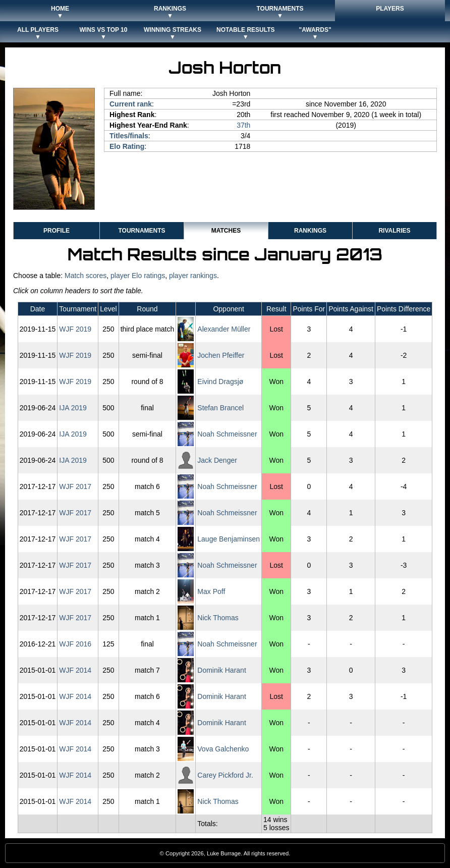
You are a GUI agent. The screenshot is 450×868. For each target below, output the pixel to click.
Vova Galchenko (223, 749)
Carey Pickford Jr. (225, 775)
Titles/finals (129, 136)
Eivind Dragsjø (220, 382)
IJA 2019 (73, 408)
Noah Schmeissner (227, 434)
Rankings (310, 231)
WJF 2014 (75, 670)
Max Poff (211, 591)
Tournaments (142, 231)
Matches (226, 231)
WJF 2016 (75, 644)
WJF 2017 (75, 486)
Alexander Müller (224, 329)
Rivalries (394, 231)
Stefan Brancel (220, 408)
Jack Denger (217, 460)
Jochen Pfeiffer (221, 355)
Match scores (86, 276)
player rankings (193, 276)
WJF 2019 (75, 329)
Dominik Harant (221, 670)
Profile (57, 231)
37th (243, 125)
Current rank (131, 104)
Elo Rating (127, 146)
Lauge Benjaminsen (229, 539)
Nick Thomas (218, 618)
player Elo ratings (138, 276)
